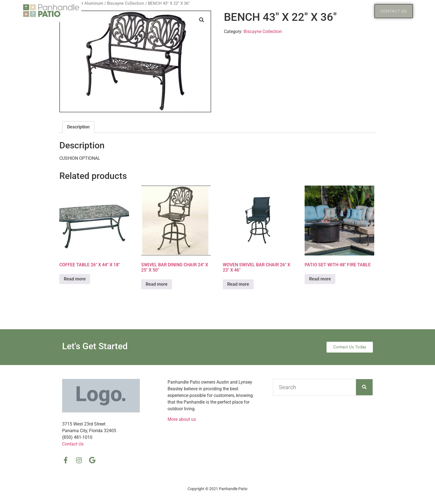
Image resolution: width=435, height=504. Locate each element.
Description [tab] (78, 127)
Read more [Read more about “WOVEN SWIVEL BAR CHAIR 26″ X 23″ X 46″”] (238, 284)
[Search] (364, 387)
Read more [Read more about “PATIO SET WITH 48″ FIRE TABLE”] (320, 279)
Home (316, 11)
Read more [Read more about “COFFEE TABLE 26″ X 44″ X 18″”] (75, 279)
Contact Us (73, 444)
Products (350, 11)
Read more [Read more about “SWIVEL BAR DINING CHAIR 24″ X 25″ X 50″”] (157, 284)
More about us (182, 419)
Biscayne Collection (263, 31)
